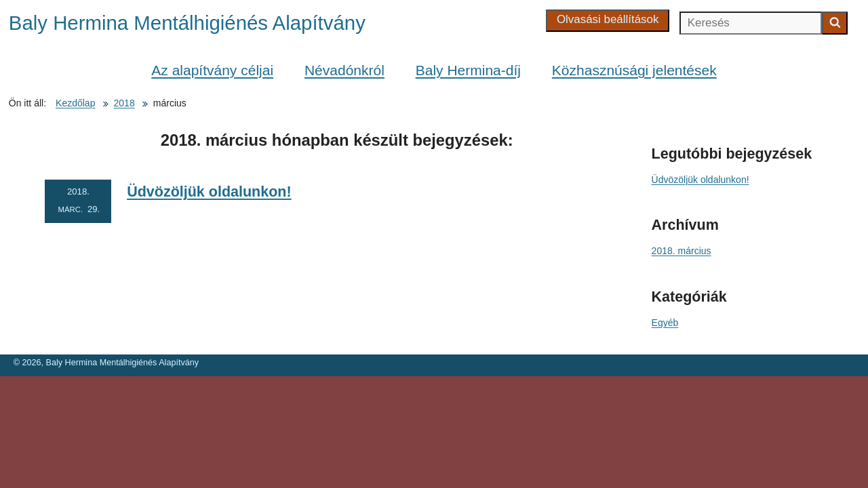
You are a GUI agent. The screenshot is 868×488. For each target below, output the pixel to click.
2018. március (682, 251)
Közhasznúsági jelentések (634, 70)
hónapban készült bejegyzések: (337, 140)
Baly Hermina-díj (468, 70)
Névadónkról (344, 70)
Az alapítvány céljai (212, 70)
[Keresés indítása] (835, 23)
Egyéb (665, 323)
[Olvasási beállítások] (608, 21)
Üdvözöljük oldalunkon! (209, 192)
